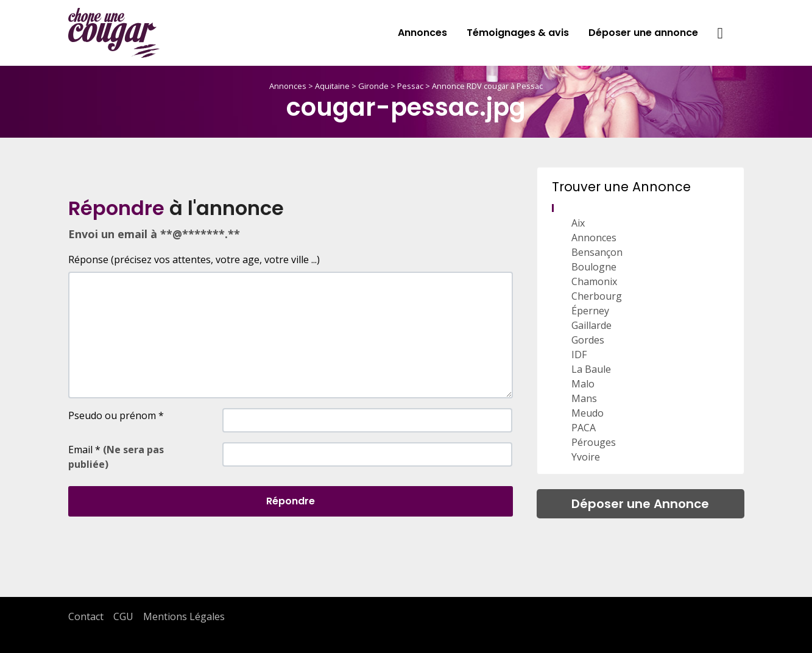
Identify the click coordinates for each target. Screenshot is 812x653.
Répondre (291, 501)
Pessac (410, 86)
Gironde (373, 86)
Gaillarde (591, 325)
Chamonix (594, 281)
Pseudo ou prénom (116, 415)
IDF (579, 355)
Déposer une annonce (643, 33)
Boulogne (594, 267)
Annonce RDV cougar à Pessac (487, 86)
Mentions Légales (184, 616)
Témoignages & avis (518, 33)
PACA (584, 428)
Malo (583, 384)
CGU (123, 616)
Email (116, 457)
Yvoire (586, 457)
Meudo (588, 413)
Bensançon (597, 252)
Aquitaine (332, 86)
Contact (86, 616)
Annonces (422, 33)
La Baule (591, 369)
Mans (584, 398)
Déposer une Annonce (640, 504)
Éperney (590, 311)
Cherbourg (597, 296)
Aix (578, 223)
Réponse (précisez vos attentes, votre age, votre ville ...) (194, 259)
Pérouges (594, 442)
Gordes (588, 340)
